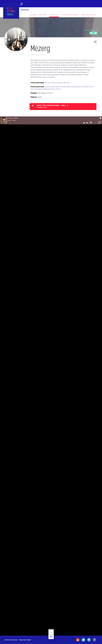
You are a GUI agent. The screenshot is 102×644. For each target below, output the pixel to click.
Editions (43, 15)
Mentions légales (11, 640)
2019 (93, 33)
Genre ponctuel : (38, 87)
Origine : (34, 93)
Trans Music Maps (88, 15)
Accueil (33, 15)
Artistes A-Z (54, 15)
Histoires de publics (70, 15)
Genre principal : (38, 83)
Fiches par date (91, 30)
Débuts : (34, 97)
